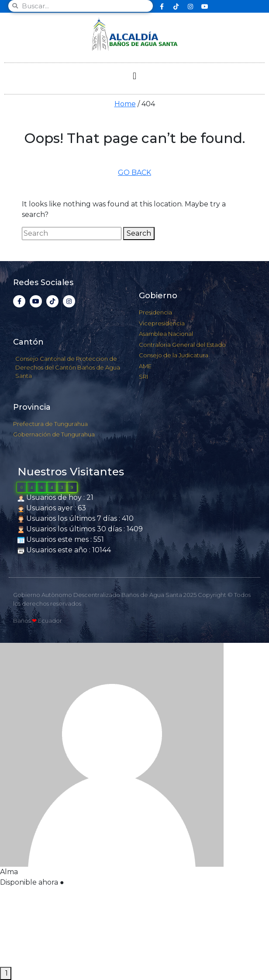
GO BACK (134, 173)
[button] (134, 76)
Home (125, 104)
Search (139, 233)
